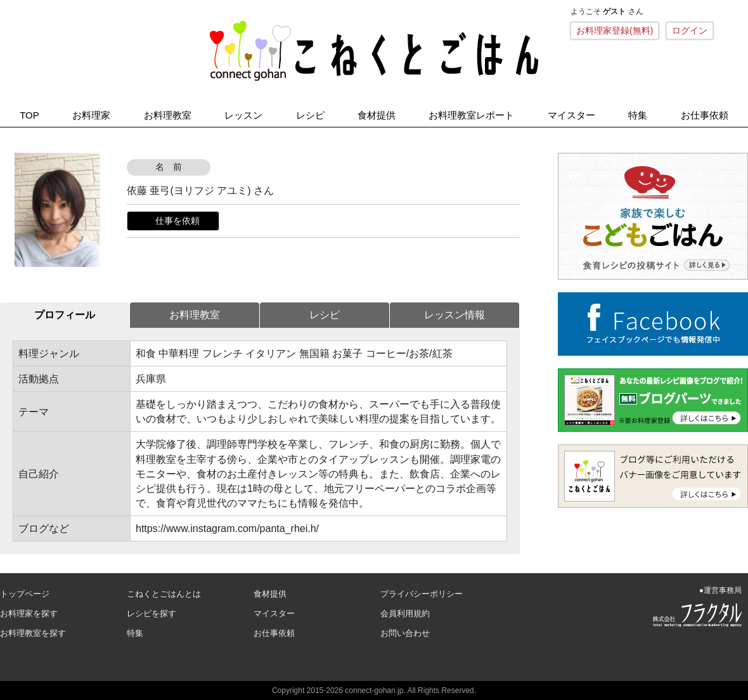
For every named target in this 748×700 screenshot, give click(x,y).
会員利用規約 (405, 613)
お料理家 (91, 115)
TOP (29, 115)
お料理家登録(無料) (615, 30)
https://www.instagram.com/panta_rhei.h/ (227, 528)
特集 (638, 115)
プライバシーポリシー (422, 594)
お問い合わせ (405, 633)
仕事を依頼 (177, 221)
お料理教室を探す (33, 633)
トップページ (25, 594)
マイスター (571, 115)
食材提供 (377, 115)
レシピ (310, 115)
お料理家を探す (29, 613)
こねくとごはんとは (164, 594)
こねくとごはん (374, 51)
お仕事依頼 (705, 115)
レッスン (243, 115)
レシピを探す (152, 613)
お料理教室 (168, 115)
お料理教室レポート (471, 115)
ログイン (690, 30)
